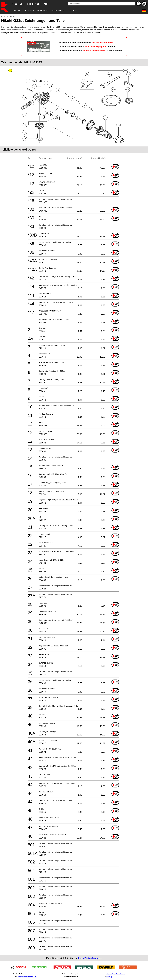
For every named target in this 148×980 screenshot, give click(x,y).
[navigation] (71, 11)
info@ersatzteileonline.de (27, 977)
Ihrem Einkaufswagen (89, 958)
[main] (74, 488)
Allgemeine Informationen (116, 974)
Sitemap (109, 977)
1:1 (130, 71)
